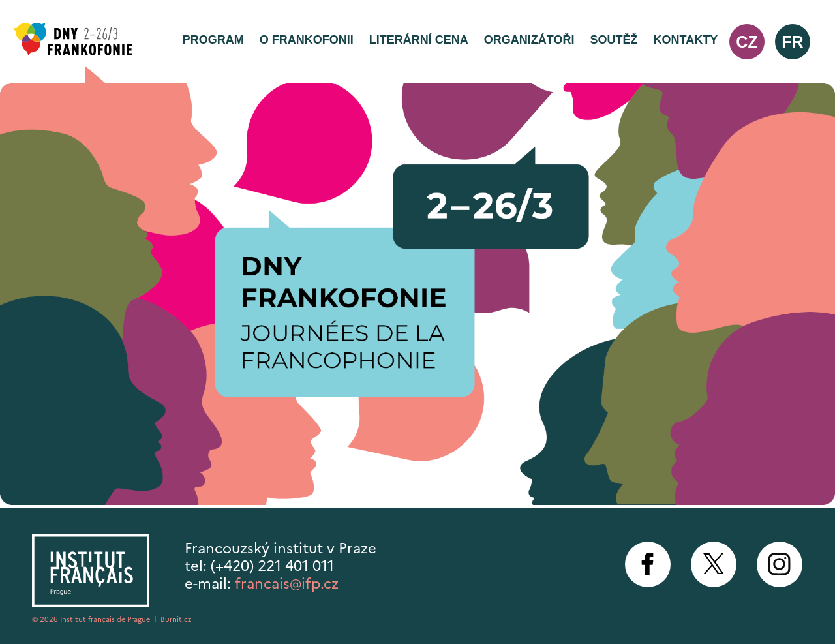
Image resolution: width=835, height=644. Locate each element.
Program (213, 40)
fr (792, 42)
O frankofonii (307, 40)
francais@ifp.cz (287, 584)
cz (747, 42)
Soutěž (614, 40)
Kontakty (686, 40)
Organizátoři (529, 40)
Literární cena (419, 40)
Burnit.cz (176, 619)
